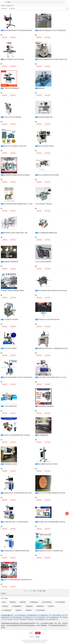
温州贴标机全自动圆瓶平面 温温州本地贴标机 (17, 175)
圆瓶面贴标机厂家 (34, 615)
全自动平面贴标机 (47, 602)
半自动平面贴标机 (60, 602)
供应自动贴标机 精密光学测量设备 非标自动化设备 (53, 291)
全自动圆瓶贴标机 (7, 610)
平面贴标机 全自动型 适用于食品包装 (49, 319)
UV (32, 595)
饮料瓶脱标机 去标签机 (10, 464)
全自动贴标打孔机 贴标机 (11, 319)
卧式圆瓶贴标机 (34, 602)
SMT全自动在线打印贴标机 (46, 146)
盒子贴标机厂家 (10, 619)
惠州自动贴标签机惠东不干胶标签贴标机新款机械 (18, 30)
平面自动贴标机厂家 (18, 617)
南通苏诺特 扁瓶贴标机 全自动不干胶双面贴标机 (52, 30)
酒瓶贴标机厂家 (29, 617)
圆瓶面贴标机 (40, 606)
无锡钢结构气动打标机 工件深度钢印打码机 (51, 551)
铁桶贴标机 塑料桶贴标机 (11, 262)
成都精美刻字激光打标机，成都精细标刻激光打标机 (53, 348)
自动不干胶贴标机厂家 (22, 619)
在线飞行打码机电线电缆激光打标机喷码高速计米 (18, 580)
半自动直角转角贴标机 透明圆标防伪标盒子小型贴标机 (19, 204)
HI (13, 595)
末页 (44, 591)
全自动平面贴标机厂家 (22, 615)
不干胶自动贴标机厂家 (58, 615)
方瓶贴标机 (29, 610)
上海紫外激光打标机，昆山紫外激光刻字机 (16, 522)
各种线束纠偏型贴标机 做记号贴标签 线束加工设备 (53, 59)
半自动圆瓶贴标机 (17, 606)
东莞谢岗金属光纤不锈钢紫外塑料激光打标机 (17, 551)
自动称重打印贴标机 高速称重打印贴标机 (13, 291)
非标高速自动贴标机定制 (45, 117)
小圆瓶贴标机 (29, 606)
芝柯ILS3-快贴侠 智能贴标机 (43, 262)
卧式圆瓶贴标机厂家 (42, 619)
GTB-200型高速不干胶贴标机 (43, 204)
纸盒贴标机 (18, 610)
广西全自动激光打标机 (10, 406)
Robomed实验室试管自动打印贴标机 (49, 175)
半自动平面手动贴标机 (10, 348)
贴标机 (4, 602)
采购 (67, 513)
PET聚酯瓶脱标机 (43, 435)
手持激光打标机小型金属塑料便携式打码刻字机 (52, 522)
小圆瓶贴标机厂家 (45, 615)
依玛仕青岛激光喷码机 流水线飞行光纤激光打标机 (18, 377)
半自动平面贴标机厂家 (41, 617)
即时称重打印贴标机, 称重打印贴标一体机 (16, 233)
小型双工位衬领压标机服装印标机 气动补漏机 (17, 435)
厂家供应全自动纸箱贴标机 (12, 88)
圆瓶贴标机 (42, 88)
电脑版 (37, 637)
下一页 (39, 591)
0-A (2, 595)
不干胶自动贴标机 (40, 610)
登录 (31, 633)
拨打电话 (13, 37)
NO (21, 595)
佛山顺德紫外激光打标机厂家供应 (48, 464)
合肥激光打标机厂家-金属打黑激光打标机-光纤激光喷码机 (20, 493)
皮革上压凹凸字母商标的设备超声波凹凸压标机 (52, 493)
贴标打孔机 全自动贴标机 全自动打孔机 (15, 146)
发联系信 (5, 37)
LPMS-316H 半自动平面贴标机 (13, 117)
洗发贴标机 (5, 606)
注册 (38, 633)
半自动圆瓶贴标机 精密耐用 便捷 (48, 233)
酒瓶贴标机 (23, 602)
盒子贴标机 (51, 606)
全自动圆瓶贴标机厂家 (55, 617)
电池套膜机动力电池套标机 (46, 406)
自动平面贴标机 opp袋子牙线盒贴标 (14, 59)
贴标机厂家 (32, 619)
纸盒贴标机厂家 (53, 619)
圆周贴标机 (13, 602)
